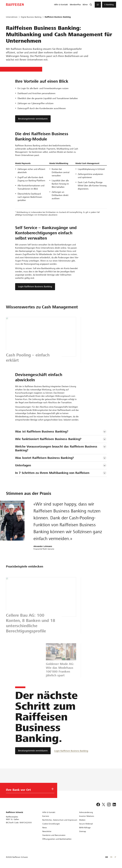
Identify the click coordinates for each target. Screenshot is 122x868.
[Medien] (82, 820)
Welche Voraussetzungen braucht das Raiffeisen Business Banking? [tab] (57, 448)
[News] (45, 828)
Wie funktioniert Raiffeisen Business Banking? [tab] (48, 439)
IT (115, 857)
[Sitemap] (83, 831)
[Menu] (98, 5)
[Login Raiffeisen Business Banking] (71, 751)
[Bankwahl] (29, 790)
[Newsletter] (47, 831)
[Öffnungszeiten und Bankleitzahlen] (57, 839)
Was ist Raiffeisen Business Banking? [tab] (42, 431)
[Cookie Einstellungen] (51, 824)
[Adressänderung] (86, 812)
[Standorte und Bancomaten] (54, 835)
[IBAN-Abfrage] (85, 828)
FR (111, 857)
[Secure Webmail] (86, 824)
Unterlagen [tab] (23, 465)
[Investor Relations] (87, 816)
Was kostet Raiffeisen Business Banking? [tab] (44, 458)
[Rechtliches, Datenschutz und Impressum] (60, 820)
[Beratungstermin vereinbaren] (33, 751)
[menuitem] (61, 5)
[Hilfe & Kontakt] (49, 812)
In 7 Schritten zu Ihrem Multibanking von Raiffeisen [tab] (52, 473)
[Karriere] (46, 816)
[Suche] (91, 5)
